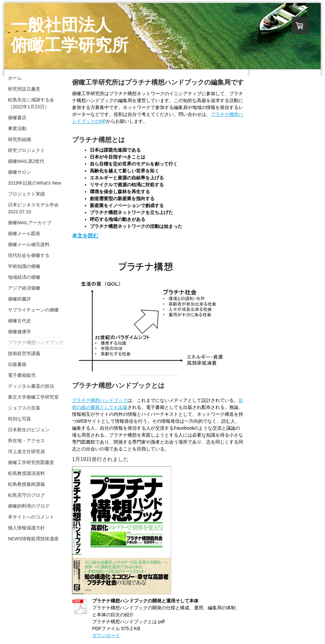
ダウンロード (106, 635)
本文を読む (85, 236)
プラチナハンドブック (100, 400)
